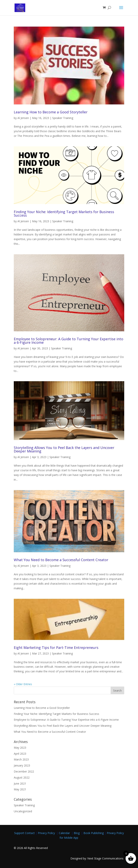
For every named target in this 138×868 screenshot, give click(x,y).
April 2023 (20, 754)
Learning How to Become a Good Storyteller (51, 112)
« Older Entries (23, 684)
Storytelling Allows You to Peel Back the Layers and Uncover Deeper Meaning (64, 449)
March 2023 (21, 759)
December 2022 (24, 771)
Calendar (65, 833)
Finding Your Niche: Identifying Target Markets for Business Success (64, 214)
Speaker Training (63, 118)
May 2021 (20, 789)
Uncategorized (23, 811)
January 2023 (22, 765)
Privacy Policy (47, 833)
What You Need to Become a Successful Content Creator (61, 560)
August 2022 (22, 777)
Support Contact (24, 833)
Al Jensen (23, 118)
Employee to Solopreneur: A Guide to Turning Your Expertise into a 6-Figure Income (69, 341)
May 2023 (20, 748)
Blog (77, 833)
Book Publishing (94, 833)
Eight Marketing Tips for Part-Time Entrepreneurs (56, 648)
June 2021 (20, 783)
